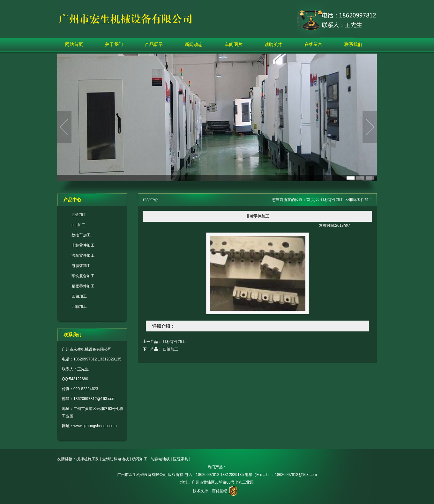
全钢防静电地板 (116, 459)
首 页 (311, 200)
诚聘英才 (273, 44)
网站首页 (74, 44)
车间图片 (234, 44)
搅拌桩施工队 (88, 459)
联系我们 (353, 44)
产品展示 (154, 44)
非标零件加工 (83, 245)
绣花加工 (140, 459)
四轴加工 (79, 296)
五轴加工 (79, 307)
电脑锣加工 (81, 266)
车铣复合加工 (83, 276)
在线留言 (313, 44)
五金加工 (79, 215)
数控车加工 (81, 235)
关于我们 (114, 44)
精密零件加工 (83, 286)
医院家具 (181, 459)
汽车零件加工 (83, 256)
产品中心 (150, 200)
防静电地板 (160, 459)
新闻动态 (194, 44)
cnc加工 (78, 225)
